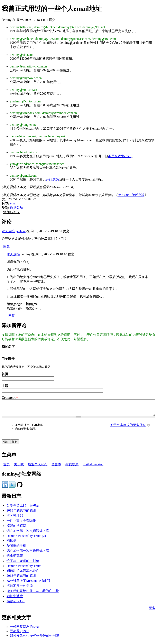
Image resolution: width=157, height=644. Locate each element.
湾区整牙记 (15, 519)
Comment (10, 398)
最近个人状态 (38, 467)
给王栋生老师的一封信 (23, 564)
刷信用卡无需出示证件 (23, 574)
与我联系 (72, 467)
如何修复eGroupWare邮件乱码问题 (34, 638)
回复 (7, 246)
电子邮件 (8, 358)
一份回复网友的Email (25, 630)
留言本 (56, 467)
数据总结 (17, 208)
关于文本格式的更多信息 (128, 428)
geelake (21, 231)
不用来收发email (120, 156)
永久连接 (8, 231)
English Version (93, 467)
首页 (5, 374)
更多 (152, 611)
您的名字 (8, 347)
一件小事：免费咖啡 (21, 524)
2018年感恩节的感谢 (21, 513)
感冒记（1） (16, 604)
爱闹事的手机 (16, 549)
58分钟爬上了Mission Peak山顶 (29, 584)
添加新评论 (11, 212)
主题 (5, 386)
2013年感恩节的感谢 (21, 579)
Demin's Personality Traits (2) (26, 539)
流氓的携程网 (16, 529)
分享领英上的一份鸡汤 (23, 508)
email (14, 203)
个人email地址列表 (131, 195)
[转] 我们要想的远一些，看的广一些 (33, 594)
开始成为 (52, 179)
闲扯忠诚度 (15, 599)
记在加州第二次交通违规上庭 (28, 534)
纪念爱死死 (15, 559)
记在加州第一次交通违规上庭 (28, 554)
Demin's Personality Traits (24, 569)
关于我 (19, 467)
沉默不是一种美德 (20, 589)
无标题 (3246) (20, 634)
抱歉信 (11, 544)
